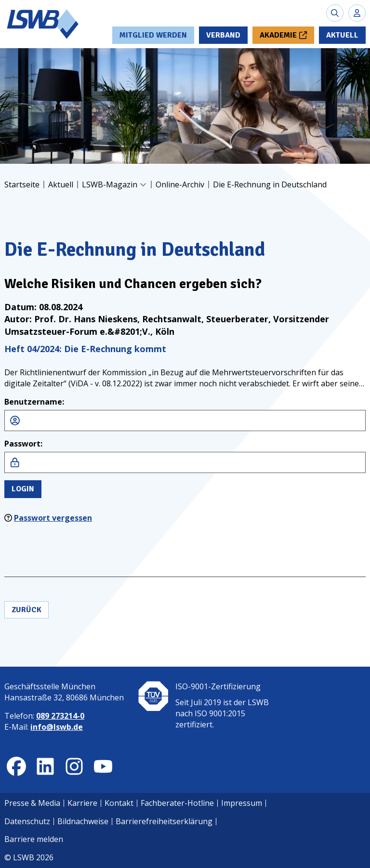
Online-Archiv (180, 184)
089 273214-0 (60, 716)
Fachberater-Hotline (177, 803)
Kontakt (119, 803)
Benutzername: (34, 402)
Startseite (22, 184)
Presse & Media (32, 803)
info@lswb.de (57, 727)
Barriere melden (34, 839)
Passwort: (23, 444)
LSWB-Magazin (110, 184)
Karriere (82, 803)
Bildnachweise (83, 821)
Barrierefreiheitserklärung (164, 821)
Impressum (242, 803)
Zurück (26, 610)
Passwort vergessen (53, 518)
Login (23, 489)
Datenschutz (27, 821)
